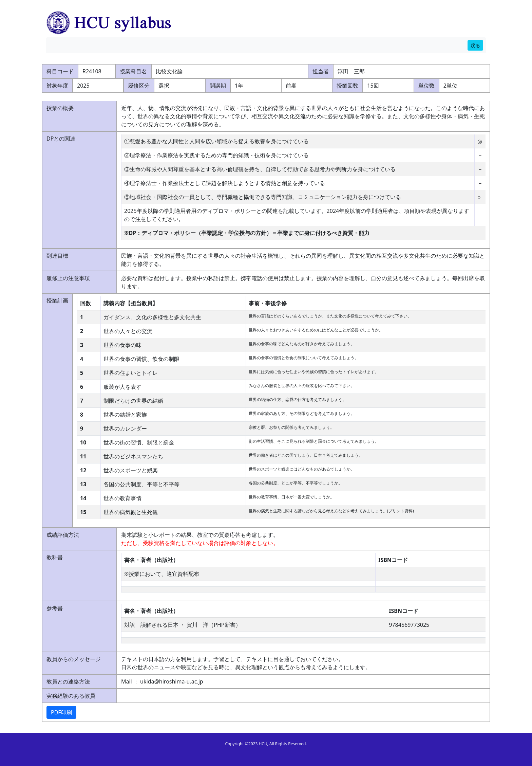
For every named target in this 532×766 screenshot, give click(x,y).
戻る (475, 45)
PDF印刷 (61, 712)
